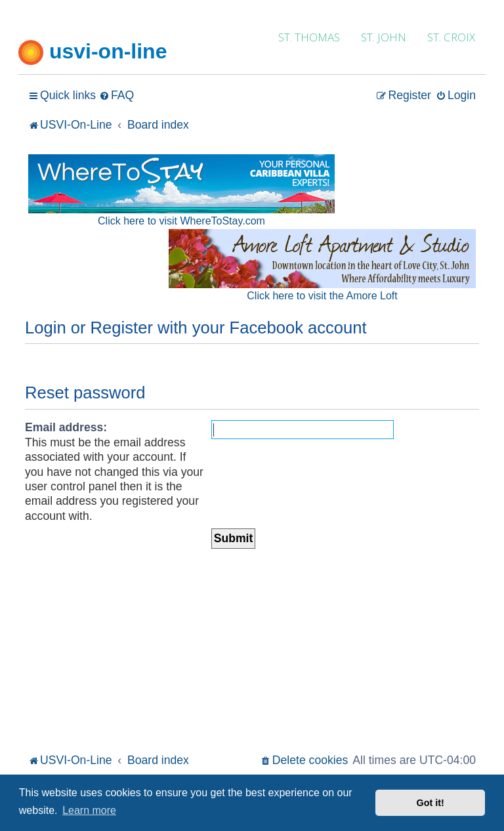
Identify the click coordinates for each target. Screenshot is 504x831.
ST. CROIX (451, 37)
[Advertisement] (252, 652)
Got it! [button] (430, 803)
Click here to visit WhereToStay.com (181, 221)
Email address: (66, 427)
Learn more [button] (89, 810)
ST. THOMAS (309, 37)
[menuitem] (116, 96)
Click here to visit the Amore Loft (322, 296)
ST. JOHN (384, 37)
